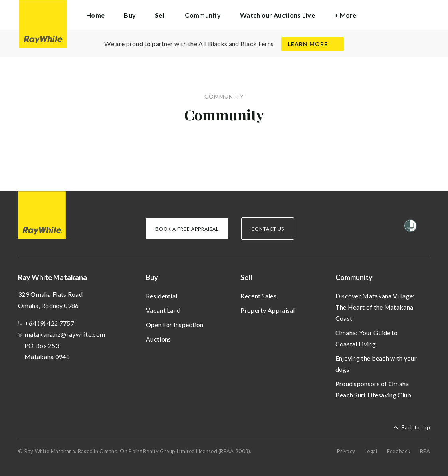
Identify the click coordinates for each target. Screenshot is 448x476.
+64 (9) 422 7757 (50, 323)
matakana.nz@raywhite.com (65, 334)
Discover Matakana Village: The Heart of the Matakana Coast (375, 307)
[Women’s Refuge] (410, 227)
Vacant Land (163, 310)
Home (95, 15)
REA (425, 451)
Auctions (158, 339)
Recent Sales (258, 296)
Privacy (346, 451)
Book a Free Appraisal (187, 229)
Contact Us (268, 229)
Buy (152, 277)
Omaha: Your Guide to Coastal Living (367, 338)
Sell (246, 277)
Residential (162, 296)
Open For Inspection (175, 325)
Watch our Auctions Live (278, 15)
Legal (371, 451)
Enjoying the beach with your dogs (376, 364)
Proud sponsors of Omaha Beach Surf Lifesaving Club (374, 389)
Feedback (399, 451)
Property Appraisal (268, 310)
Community (354, 277)
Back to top (416, 427)
